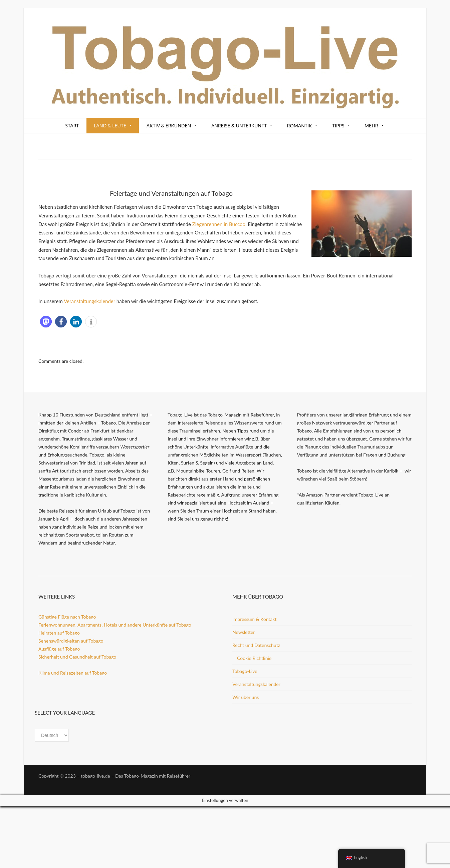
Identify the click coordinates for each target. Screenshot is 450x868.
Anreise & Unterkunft (239, 126)
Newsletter (244, 632)
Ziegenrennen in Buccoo (219, 224)
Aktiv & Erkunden (169, 126)
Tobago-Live (245, 671)
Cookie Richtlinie (254, 658)
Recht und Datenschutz (256, 645)
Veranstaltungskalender (89, 301)
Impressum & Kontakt (254, 619)
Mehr (371, 126)
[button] (46, 322)
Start (72, 126)
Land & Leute (110, 126)
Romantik (300, 126)
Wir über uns (246, 697)
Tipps (338, 126)
